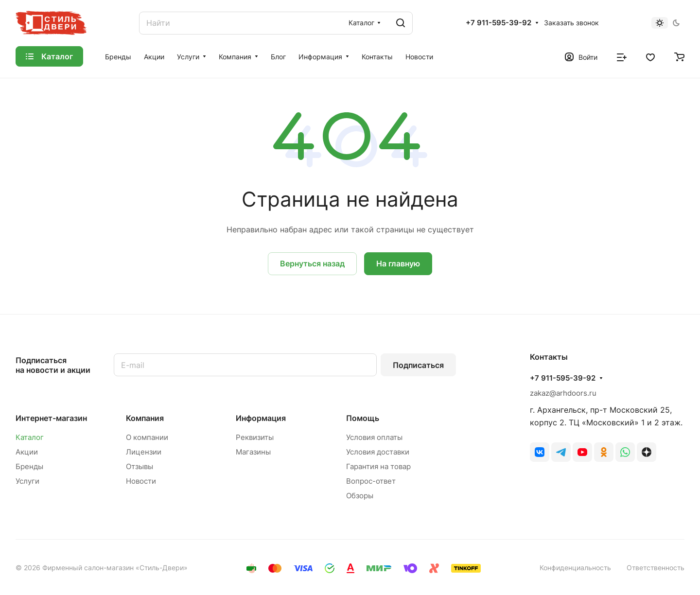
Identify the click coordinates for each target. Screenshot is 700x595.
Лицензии (144, 452)
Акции (27, 452)
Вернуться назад (312, 263)
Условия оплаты (374, 437)
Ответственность (656, 568)
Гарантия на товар (378, 466)
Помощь (363, 418)
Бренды (29, 466)
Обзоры (360, 496)
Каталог (30, 437)
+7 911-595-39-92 (499, 23)
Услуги (27, 481)
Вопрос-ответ (371, 481)
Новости (141, 481)
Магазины (253, 452)
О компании (147, 437)
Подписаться (418, 365)
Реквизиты (255, 437)
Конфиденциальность (575, 568)
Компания (145, 418)
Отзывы (140, 466)
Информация (261, 418)
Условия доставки (378, 452)
